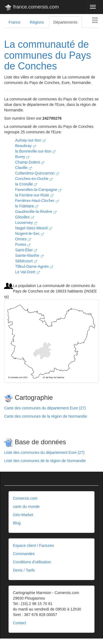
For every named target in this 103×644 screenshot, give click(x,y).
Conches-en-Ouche (34, 179)
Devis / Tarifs (24, 570)
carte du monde (26, 507)
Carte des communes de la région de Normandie (46, 416)
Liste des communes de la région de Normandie (45, 461)
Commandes (24, 554)
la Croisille (26, 184)
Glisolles (25, 217)
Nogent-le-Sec (30, 234)
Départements (65, 22)
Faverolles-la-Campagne (38, 190)
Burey (22, 157)
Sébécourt (26, 261)
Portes (23, 244)
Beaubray (26, 146)
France (15, 22)
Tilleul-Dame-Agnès (34, 266)
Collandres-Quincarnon (37, 173)
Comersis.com (25, 498)
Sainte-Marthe (29, 255)
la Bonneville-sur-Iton (35, 151)
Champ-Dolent (30, 162)
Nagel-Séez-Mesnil (34, 228)
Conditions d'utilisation (32, 562)
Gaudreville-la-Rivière (36, 212)
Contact (20, 623)
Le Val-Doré (27, 272)
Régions (37, 22)
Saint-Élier (26, 250)
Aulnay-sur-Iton (30, 140)
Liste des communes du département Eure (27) (44, 452)
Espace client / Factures (33, 545)
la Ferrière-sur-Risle (34, 195)
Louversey (26, 223)
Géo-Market (23, 515)
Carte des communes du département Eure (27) (45, 408)
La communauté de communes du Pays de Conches (48, 55)
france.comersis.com (31, 8)
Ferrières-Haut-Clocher (37, 201)
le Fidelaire (27, 206)
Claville (23, 168)
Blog (17, 523)
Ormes (23, 239)
